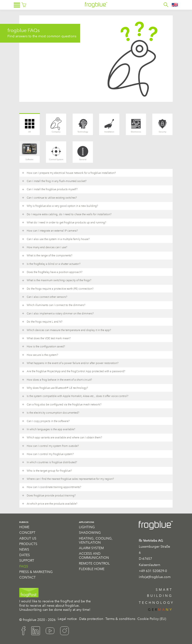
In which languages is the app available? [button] (48, 429)
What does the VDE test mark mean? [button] (46, 338)
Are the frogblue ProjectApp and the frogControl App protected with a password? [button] (73, 371)
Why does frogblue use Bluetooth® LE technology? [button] (55, 388)
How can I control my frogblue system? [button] (48, 454)
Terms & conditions (120, 619)
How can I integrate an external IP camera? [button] (50, 231)
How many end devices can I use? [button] (44, 247)
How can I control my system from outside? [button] (50, 446)
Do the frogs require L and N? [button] (42, 322)
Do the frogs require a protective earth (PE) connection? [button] (58, 289)
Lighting (87, 527)
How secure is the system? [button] (40, 355)
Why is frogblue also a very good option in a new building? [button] (60, 206)
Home (24, 527)
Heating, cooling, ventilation (96, 540)
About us (28, 538)
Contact (27, 577)
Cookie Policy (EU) (152, 619)
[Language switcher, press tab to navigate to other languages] (175, 5)
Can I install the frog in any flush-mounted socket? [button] (54, 181)
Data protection (91, 619)
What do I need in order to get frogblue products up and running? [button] (64, 222)
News (24, 549)
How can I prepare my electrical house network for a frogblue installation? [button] (69, 173)
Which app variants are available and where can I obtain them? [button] (62, 437)
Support (27, 560)
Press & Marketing (36, 572)
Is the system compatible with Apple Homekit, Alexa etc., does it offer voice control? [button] (75, 396)
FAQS (24, 566)
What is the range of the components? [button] (47, 256)
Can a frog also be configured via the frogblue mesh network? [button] (61, 404)
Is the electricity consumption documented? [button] (50, 413)
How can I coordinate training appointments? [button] (51, 487)
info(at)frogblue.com (155, 577)
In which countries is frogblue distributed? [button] (49, 462)
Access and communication (94, 556)
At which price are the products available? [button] (49, 504)
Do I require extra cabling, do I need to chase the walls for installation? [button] (67, 214)
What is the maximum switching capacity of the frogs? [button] (56, 280)
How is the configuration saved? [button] (43, 346)
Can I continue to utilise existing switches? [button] (49, 198)
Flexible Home (92, 569)
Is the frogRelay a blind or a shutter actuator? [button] (51, 264)
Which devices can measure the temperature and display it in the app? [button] (66, 330)
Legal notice (67, 619)
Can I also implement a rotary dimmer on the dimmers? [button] (58, 313)
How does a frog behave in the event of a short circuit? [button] (57, 380)
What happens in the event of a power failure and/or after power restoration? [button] (70, 363)
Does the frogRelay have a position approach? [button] (52, 272)
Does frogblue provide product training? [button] (49, 495)
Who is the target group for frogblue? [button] (47, 471)
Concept (27, 533)
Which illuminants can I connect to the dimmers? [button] (53, 305)
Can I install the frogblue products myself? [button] (50, 189)
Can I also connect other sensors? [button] (44, 297)
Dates (25, 555)
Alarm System (91, 548)
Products (28, 544)
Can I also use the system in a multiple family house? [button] (56, 239)
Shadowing (90, 533)
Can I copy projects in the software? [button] (46, 421)
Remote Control (94, 563)
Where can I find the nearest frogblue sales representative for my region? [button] (68, 479)
